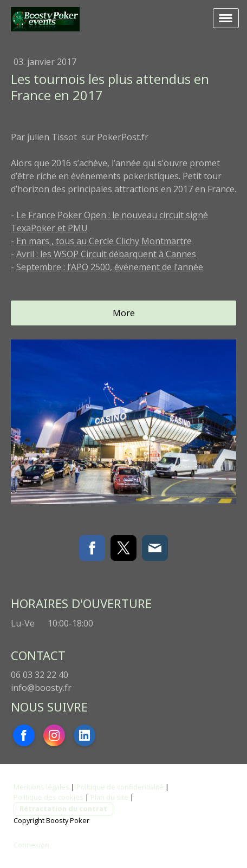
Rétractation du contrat (63, 808)
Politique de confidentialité (120, 787)
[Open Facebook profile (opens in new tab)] (24, 735)
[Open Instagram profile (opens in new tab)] (54, 735)
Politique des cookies (48, 797)
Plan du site (109, 797)
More (124, 313)
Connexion (31, 845)
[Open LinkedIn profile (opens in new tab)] (84, 735)
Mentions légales (41, 787)
